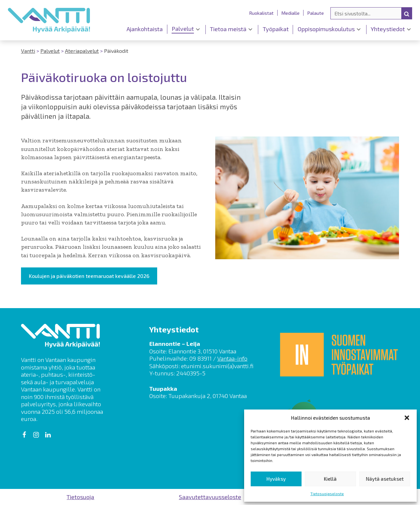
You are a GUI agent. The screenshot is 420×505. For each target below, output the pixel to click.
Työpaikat (276, 29)
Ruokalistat (262, 13)
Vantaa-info (232, 358)
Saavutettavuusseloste (210, 497)
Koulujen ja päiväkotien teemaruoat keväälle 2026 (89, 276)
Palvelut (183, 29)
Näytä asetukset (385, 479)
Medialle (291, 13)
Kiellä (330, 479)
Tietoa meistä (228, 29)
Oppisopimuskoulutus (326, 29)
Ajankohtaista (145, 29)
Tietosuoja (80, 497)
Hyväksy (276, 479)
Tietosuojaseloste (327, 494)
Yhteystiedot (388, 29)
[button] (407, 418)
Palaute (316, 13)
